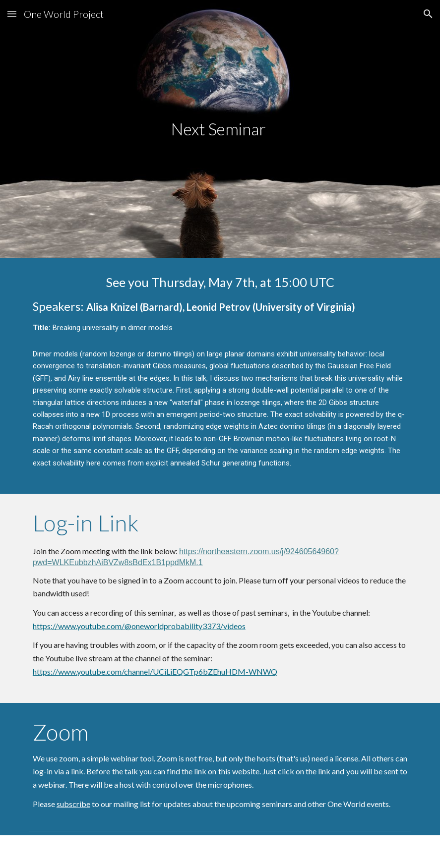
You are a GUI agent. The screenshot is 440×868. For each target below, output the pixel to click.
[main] (220, 129)
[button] (12, 14)
